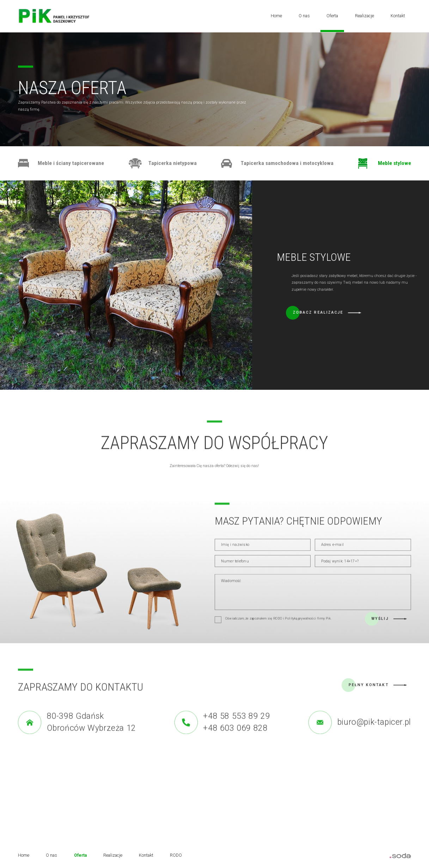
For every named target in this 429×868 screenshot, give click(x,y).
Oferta (332, 16)
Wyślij (380, 629)
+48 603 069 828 (235, 746)
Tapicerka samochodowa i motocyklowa (287, 163)
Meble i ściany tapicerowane (71, 163)
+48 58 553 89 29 (237, 734)
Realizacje (364, 16)
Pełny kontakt (369, 695)
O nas (304, 16)
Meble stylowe (394, 163)
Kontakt (398, 16)
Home (276, 16)
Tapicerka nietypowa (173, 163)
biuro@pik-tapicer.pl (374, 740)
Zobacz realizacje (376, 312)
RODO (176, 855)
